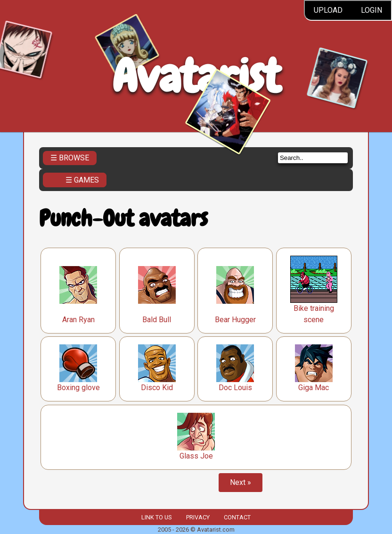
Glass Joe (196, 456)
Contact (237, 517)
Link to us (156, 517)
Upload (328, 10)
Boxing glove (78, 388)
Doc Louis (235, 388)
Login (372, 10)
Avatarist (196, 76)
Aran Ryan (78, 320)
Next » (241, 482)
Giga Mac (314, 388)
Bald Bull (157, 320)
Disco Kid (157, 388)
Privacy (198, 517)
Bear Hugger (235, 320)
